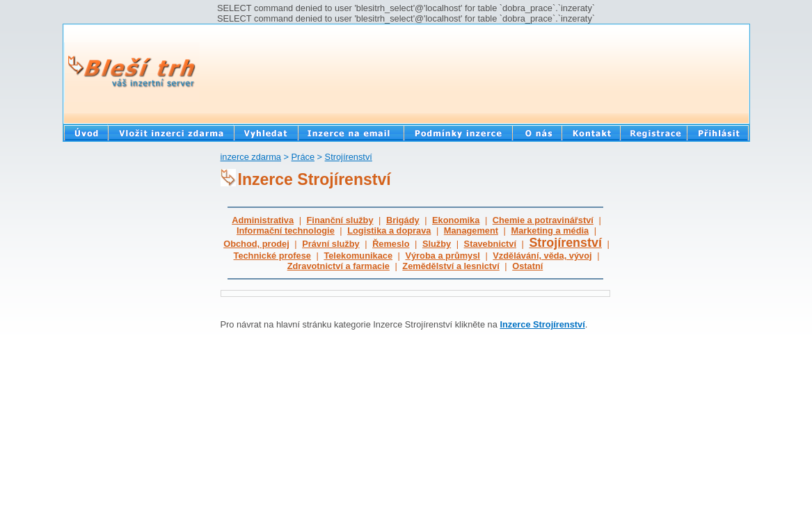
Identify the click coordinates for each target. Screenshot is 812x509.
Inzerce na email (351, 132)
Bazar (86, 132)
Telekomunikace (358, 256)
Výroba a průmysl (442, 256)
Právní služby (331, 244)
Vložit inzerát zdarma (171, 132)
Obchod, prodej (256, 244)
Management (471, 231)
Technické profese (272, 256)
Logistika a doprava (389, 231)
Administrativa (263, 220)
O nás (537, 132)
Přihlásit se (718, 132)
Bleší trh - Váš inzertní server (132, 72)
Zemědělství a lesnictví (451, 266)
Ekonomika (456, 220)
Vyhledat (266, 132)
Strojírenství (349, 157)
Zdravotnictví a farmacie (339, 266)
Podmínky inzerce (458, 132)
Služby (437, 244)
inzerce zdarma (251, 157)
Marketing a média (550, 231)
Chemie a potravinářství (543, 220)
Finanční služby (340, 220)
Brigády (403, 220)
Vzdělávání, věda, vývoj (542, 256)
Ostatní (527, 266)
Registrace (653, 132)
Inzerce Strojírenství (542, 324)
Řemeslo (391, 244)
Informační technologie (286, 231)
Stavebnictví (490, 244)
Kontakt (591, 132)
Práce (303, 157)
